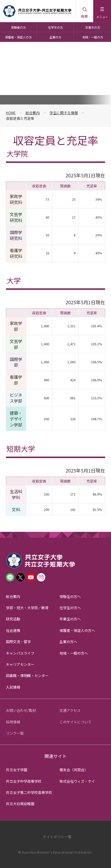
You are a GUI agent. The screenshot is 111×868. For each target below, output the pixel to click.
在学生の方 (55, 27)
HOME (11, 113)
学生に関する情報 (64, 113)
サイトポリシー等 (57, 837)
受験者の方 (18, 27)
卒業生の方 (93, 27)
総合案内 (33, 113)
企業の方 (55, 37)
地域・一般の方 (93, 37)
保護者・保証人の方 (18, 37)
